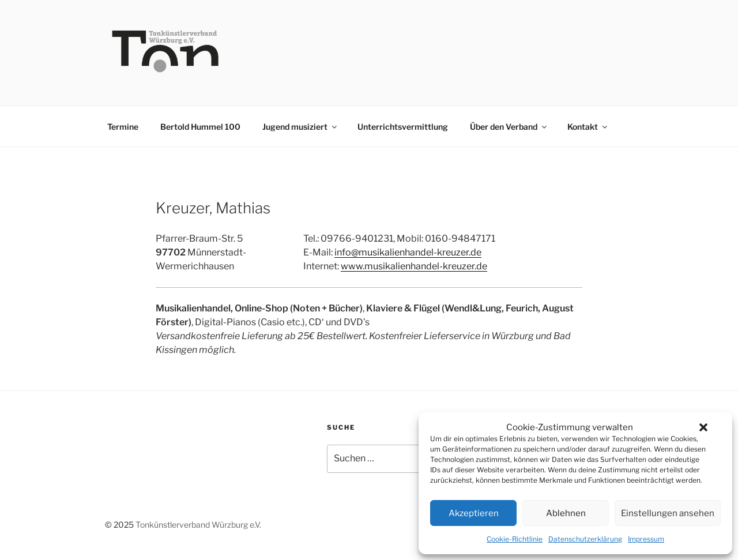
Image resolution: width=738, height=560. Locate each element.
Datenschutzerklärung (585, 539)
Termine (123, 127)
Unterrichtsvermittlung (403, 127)
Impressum (646, 539)
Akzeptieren (474, 513)
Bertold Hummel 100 (200, 127)
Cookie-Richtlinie (515, 539)
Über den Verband (509, 127)
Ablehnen (566, 513)
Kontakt (588, 127)
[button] (703, 427)
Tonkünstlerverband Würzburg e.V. (198, 525)
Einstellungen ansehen (668, 513)
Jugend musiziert (300, 127)
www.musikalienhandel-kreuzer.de (414, 266)
